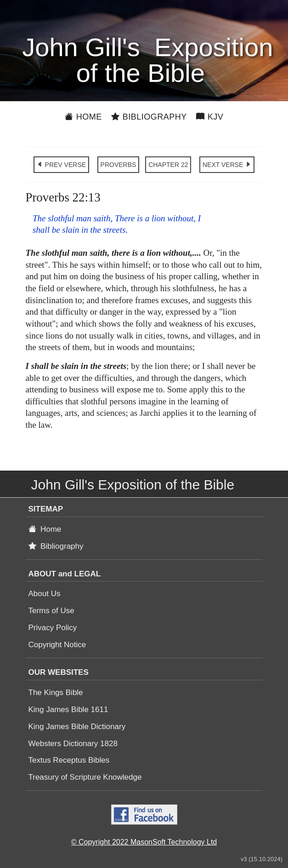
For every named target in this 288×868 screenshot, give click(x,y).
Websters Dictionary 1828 (73, 744)
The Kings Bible (56, 693)
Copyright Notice (57, 645)
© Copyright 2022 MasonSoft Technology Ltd (144, 842)
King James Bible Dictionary (77, 727)
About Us (45, 594)
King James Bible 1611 (68, 710)
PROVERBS (119, 165)
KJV (210, 117)
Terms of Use (51, 611)
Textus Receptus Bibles (69, 760)
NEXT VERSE (227, 165)
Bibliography (149, 117)
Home (83, 117)
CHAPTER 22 (168, 165)
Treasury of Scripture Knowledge (85, 777)
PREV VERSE (61, 165)
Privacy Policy (53, 628)
